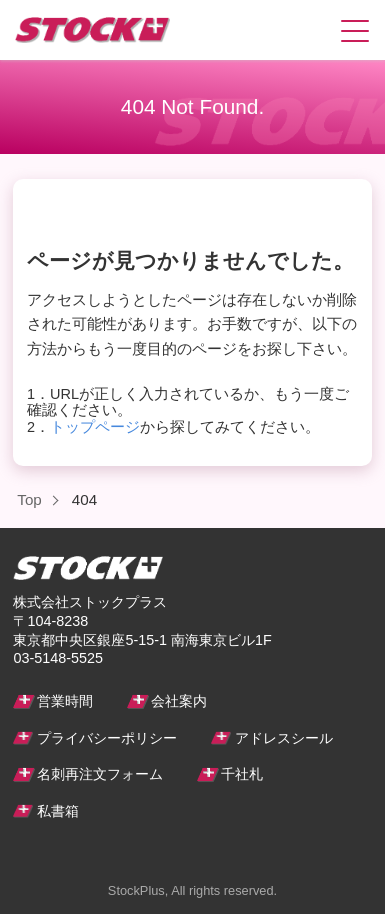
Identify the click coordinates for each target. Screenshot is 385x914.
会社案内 (179, 701)
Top (29, 499)
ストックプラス (67, 30)
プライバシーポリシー (107, 738)
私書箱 (58, 811)
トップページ (95, 427)
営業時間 (65, 701)
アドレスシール (284, 738)
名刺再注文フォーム (100, 774)
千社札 (242, 774)
